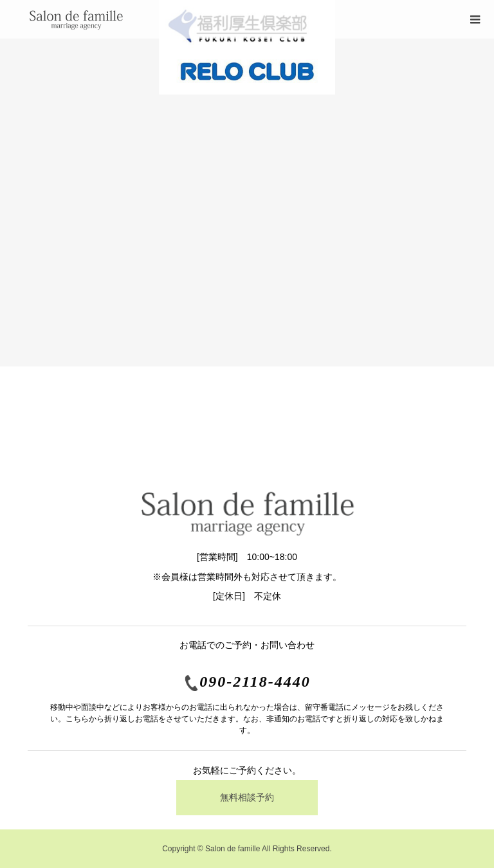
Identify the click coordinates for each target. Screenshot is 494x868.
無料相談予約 (247, 797)
